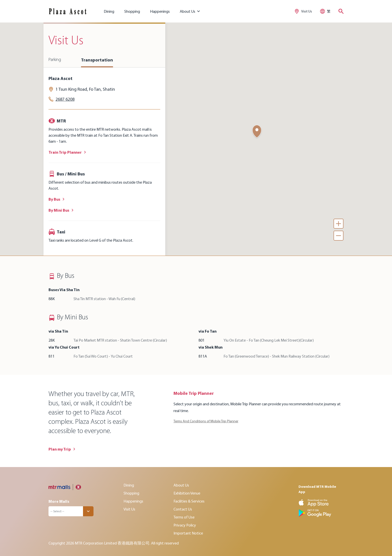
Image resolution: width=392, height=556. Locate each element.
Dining (109, 11)
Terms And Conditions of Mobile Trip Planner (206, 421)
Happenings (160, 11)
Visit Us (129, 509)
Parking (55, 60)
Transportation (97, 60)
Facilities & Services (189, 501)
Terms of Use (184, 517)
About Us (181, 485)
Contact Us (183, 509)
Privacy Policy (185, 525)
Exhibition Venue (187, 493)
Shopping (132, 11)
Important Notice (188, 533)
